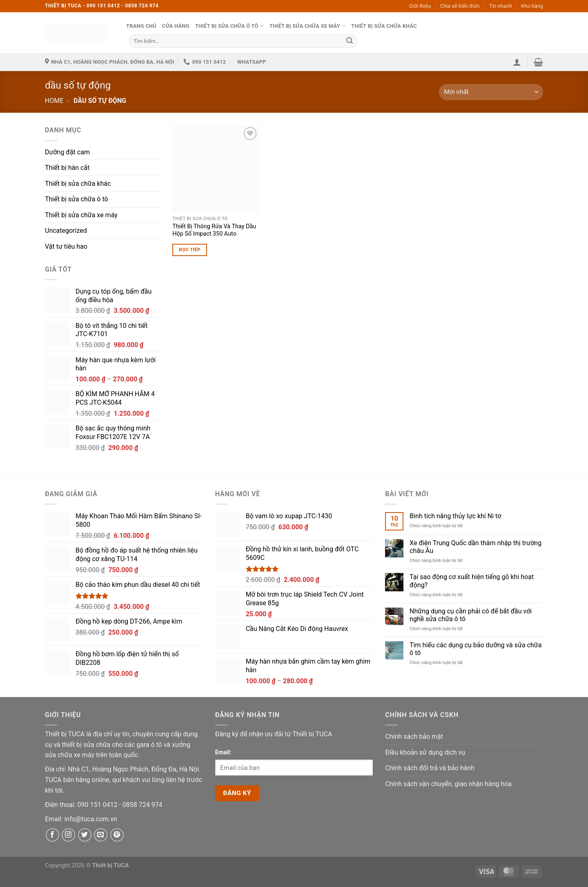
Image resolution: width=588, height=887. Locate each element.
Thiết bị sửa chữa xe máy (307, 26)
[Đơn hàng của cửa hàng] (491, 92)
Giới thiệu (420, 6)
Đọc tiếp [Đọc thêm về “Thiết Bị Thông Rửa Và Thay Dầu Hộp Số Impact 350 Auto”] (190, 250)
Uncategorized (66, 231)
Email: (223, 752)
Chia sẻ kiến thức (460, 6)
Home (54, 101)
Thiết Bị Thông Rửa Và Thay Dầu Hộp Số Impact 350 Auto (214, 230)
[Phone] (98, 805)
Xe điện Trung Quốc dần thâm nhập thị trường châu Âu (476, 547)
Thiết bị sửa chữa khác (384, 26)
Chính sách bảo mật (414, 737)
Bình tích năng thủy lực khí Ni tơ (455, 516)
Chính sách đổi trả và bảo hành (430, 768)
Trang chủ (141, 26)
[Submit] (350, 41)
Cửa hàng (176, 26)
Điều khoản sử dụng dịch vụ (425, 752)
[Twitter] (85, 835)
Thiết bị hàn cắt (67, 168)
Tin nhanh (501, 6)
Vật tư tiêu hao (66, 246)
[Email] (90, 819)
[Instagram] (68, 835)
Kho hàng (532, 6)
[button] (517, 62)
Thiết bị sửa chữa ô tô (229, 26)
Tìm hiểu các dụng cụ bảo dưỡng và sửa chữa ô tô (476, 649)
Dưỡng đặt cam (67, 152)
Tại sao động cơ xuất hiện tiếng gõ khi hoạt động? (472, 581)
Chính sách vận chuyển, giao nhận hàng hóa (448, 784)
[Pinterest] (117, 835)
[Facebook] (52, 835)
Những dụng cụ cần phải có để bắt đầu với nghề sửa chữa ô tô (471, 615)
